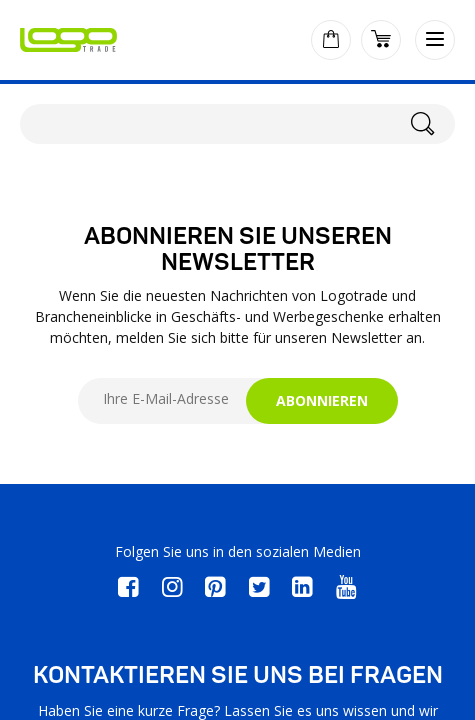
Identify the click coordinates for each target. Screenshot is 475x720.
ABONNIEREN (322, 400)
